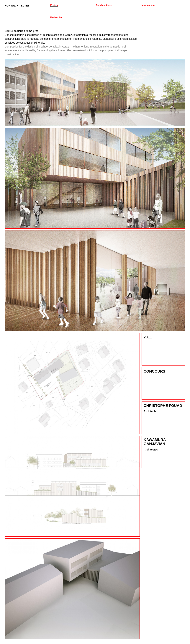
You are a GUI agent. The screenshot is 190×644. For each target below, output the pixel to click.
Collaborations (104, 5)
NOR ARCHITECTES (17, 6)
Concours (154, 371)
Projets (54, 5)
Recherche (56, 17)
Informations (148, 5)
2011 (148, 337)
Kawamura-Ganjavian (155, 442)
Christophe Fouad (163, 406)
